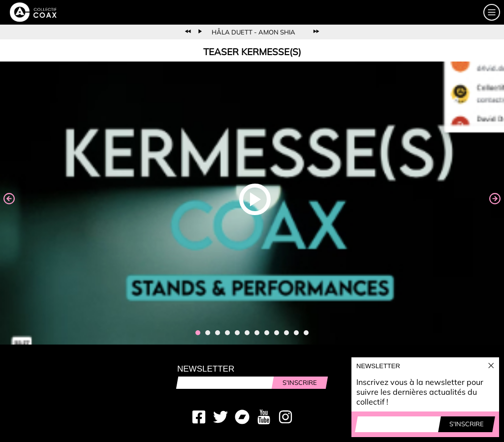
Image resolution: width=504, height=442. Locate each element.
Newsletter (206, 369)
